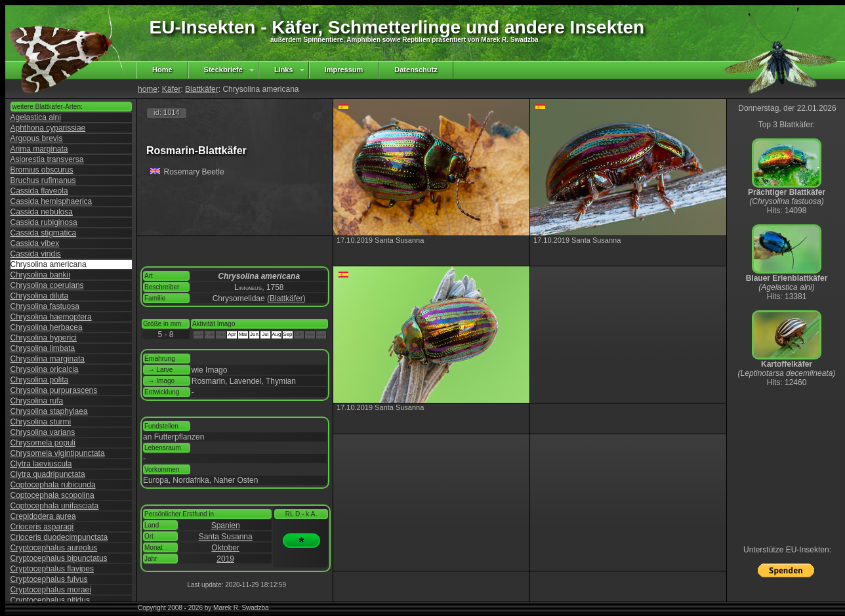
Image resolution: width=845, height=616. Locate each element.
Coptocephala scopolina (52, 495)
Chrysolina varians (43, 432)
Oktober (225, 548)
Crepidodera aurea (43, 516)
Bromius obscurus (42, 170)
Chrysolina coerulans (47, 285)
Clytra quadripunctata (48, 474)
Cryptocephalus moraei (51, 590)
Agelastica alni (36, 117)
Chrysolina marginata (48, 359)
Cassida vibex (35, 243)
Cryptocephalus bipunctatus (59, 558)
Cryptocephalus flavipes (52, 569)
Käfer (172, 89)
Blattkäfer (202, 89)
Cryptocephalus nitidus (50, 600)
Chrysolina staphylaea (49, 411)
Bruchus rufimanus (43, 180)
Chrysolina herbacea (47, 327)
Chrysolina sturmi (41, 422)
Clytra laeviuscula (41, 464)
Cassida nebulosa (42, 212)
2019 (225, 559)
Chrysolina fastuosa (45, 306)
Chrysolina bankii (40, 275)
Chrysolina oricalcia (45, 369)
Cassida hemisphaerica (52, 201)
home (148, 89)
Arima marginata (39, 149)
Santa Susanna (226, 537)
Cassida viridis (36, 254)
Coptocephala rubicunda (53, 485)
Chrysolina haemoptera (51, 317)
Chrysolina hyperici (44, 338)
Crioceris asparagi (42, 527)
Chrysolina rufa (37, 401)
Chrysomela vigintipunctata (58, 453)
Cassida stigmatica (44, 233)
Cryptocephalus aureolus (54, 548)
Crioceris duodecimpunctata (59, 537)
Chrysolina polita (40, 380)
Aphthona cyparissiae (48, 128)
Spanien (226, 525)
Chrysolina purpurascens (54, 390)
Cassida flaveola (39, 191)
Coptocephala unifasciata (55, 506)
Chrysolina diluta (40, 296)
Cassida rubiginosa (44, 222)
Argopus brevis (37, 138)
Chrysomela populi (43, 443)
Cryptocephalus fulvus (49, 579)
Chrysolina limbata (43, 348)
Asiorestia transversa (47, 159)
